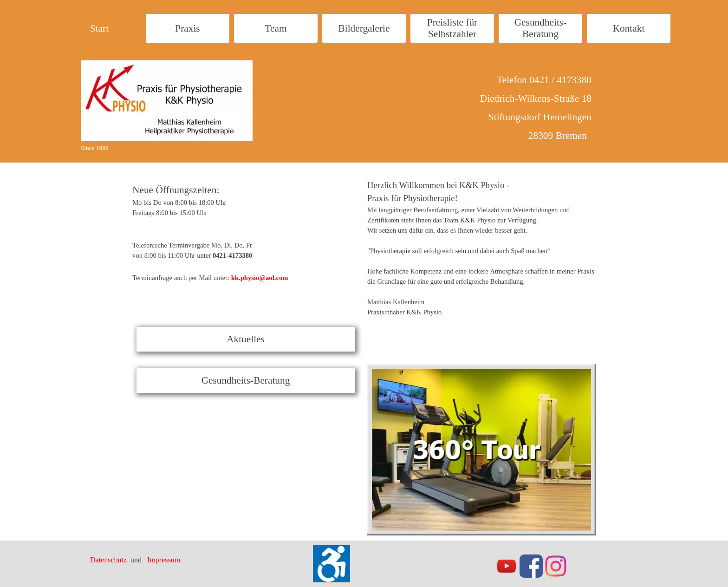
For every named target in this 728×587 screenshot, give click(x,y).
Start (99, 28)
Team (276, 28)
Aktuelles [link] (246, 339)
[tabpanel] (218, 225)
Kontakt (629, 28)
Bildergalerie (364, 28)
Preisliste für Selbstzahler (452, 28)
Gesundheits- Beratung (541, 28)
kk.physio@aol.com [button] (260, 278)
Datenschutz (109, 560)
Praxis (187, 28)
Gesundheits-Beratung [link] (246, 380)
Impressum (164, 560)
